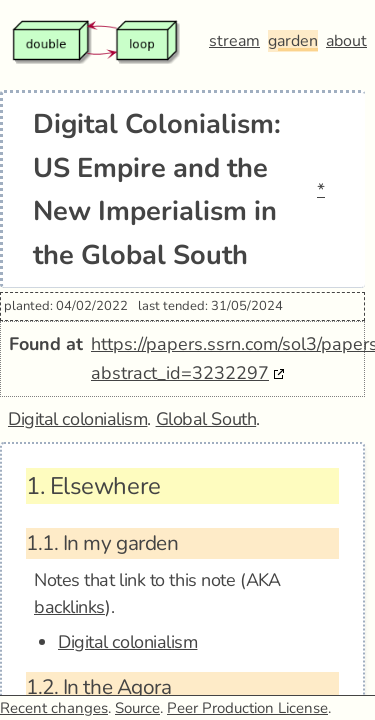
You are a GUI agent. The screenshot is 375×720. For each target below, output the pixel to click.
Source (137, 708)
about (346, 41)
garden (293, 41)
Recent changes (54, 708)
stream (234, 41)
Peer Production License (247, 708)
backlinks (69, 607)
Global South (206, 419)
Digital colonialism (77, 419)
